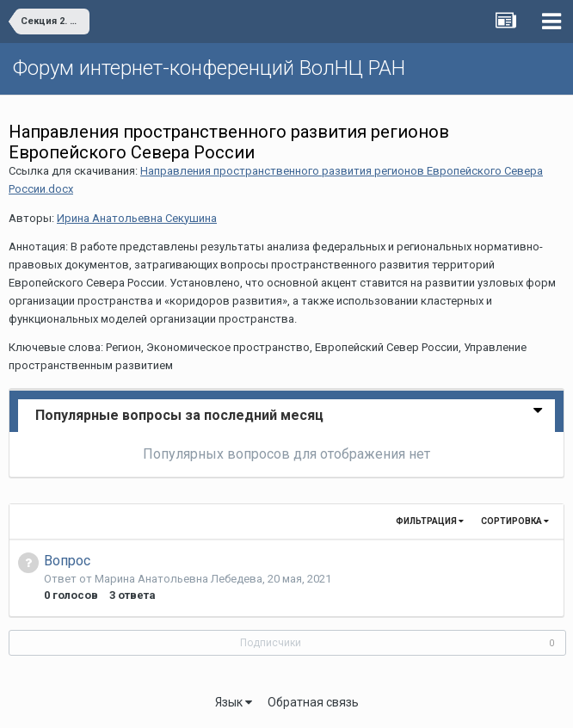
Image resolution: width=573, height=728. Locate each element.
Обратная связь (313, 702)
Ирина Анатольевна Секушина (137, 218)
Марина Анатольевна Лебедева (179, 579)
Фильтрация (430, 521)
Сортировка (515, 521)
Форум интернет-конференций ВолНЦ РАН (209, 68)
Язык (234, 702)
